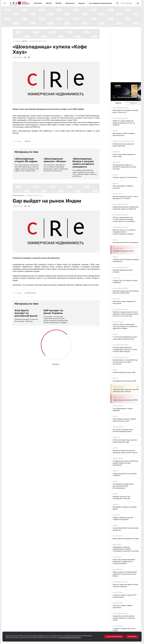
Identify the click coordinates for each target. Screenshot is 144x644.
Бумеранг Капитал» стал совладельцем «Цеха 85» (121, 498)
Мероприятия (70, 3)
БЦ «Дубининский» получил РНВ (124, 381)
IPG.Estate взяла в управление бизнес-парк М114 (123, 145)
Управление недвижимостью (123, 141)
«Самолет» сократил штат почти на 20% (124, 629)
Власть (115, 240)
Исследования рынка (121, 108)
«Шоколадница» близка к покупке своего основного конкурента (83, 163)
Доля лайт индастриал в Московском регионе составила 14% (126, 292)
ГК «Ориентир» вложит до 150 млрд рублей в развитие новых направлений (125, 463)
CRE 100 (49, 3)
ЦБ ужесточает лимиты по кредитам (125, 242)
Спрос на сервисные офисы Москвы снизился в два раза (125, 585)
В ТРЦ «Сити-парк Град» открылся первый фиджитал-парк (125, 441)
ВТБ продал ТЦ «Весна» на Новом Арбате (125, 508)
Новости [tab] (118, 103)
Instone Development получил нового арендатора (126, 529)
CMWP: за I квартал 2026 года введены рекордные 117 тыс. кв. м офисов (124, 123)
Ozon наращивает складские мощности (123, 187)
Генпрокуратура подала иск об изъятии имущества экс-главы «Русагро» (124, 167)
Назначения (117, 544)
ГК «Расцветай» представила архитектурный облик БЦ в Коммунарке (123, 486)
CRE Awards (38, 3)
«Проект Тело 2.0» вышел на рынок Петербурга (125, 281)
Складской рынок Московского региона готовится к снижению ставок (124, 618)
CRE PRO (58, 3)
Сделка (115, 131)
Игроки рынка (118, 194)
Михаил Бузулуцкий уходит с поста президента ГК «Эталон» (125, 197)
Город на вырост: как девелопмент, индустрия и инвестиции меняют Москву (125, 574)
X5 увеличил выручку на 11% (123, 251)
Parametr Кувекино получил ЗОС (124, 372)
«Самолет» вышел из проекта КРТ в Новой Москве (125, 596)
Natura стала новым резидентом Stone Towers (124, 155)
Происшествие (118, 427)
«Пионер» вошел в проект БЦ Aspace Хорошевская (126, 260)
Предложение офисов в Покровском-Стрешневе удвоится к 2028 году (126, 208)
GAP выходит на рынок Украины (53, 312)
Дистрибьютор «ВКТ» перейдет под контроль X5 (124, 134)
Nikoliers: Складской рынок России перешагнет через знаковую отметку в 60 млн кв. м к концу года (126, 314)
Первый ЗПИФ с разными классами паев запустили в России (126, 390)
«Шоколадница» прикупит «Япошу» (55, 160)
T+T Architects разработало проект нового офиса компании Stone (125, 338)
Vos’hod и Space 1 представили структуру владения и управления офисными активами (125, 326)
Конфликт (116, 162)
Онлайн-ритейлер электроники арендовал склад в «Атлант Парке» (125, 451)
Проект (115, 334)
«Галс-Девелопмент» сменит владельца (123, 409)
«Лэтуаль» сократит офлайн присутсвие (123, 606)
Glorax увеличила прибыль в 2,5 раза (126, 538)
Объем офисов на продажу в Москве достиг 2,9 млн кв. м (125, 111)
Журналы (82, 3)
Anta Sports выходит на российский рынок (26, 313)
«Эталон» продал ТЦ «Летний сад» (125, 177)
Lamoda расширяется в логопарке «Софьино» (125, 474)
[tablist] (126, 103)
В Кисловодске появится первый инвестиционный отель (124, 420)
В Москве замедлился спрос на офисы (123, 271)
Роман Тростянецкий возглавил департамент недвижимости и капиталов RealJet (124, 561)
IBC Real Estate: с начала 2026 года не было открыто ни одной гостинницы (125, 362)
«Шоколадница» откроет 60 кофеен (26, 160)
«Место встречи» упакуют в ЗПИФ (125, 400)
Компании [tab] (133, 103)
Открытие (116, 152)
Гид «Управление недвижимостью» (100, 3)
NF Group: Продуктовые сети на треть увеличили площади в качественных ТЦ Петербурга (124, 219)
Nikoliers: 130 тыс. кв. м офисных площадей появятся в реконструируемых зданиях (124, 232)
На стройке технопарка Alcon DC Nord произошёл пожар (123, 430)
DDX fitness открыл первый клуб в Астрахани (124, 302)
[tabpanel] (126, 374)
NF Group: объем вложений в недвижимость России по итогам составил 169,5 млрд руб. (125, 349)
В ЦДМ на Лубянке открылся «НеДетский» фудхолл (123, 518)
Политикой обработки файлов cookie (70, 637)
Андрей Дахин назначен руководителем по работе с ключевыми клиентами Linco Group (126, 549)
